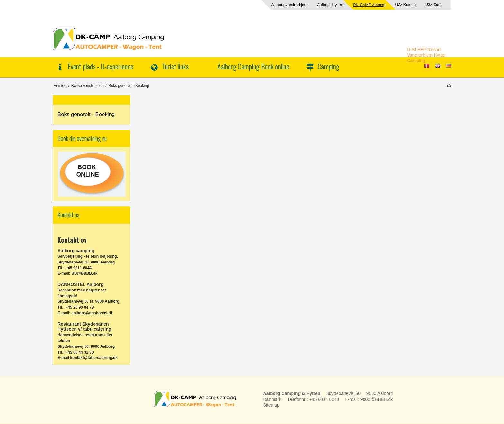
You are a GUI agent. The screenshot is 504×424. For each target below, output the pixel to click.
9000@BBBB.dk (377, 399)
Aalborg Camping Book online (253, 66)
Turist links (175, 66)
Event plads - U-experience (101, 66)
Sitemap (271, 405)
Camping (328, 66)
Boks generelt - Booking (86, 114)
